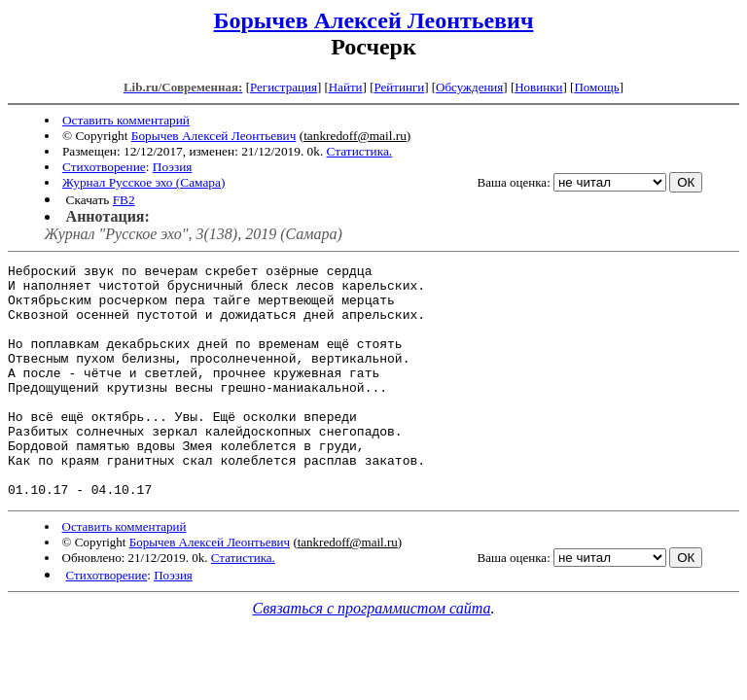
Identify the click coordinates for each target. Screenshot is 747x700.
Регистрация (284, 87)
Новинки (538, 87)
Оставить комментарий (126, 120)
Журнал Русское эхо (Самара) (143, 182)
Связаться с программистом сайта (372, 655)
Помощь (596, 87)
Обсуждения (469, 87)
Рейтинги (400, 87)
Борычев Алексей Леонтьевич (374, 20)
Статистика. (360, 151)
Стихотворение (104, 167)
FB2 (124, 200)
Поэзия (173, 167)
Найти (346, 87)
